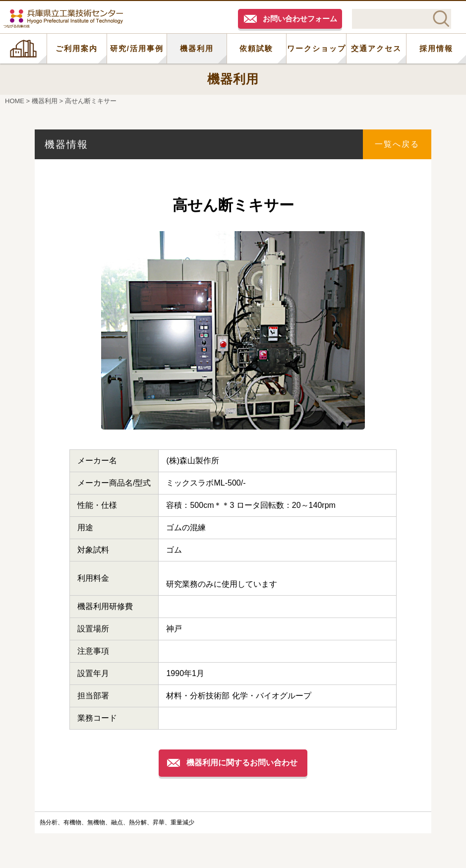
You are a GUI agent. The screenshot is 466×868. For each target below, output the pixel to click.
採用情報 (436, 48)
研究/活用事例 (137, 48)
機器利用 (197, 48)
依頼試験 (256, 48)
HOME (23, 49)
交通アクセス (376, 48)
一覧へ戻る (397, 144)
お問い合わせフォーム (300, 19)
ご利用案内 (77, 48)
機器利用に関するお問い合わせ (242, 763)
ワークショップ (317, 48)
